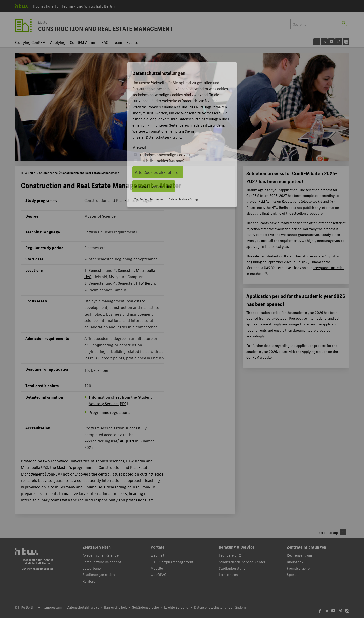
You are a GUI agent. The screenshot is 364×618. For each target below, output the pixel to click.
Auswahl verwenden (154, 186)
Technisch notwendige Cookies (165, 154)
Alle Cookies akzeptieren (158, 172)
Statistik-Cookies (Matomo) (162, 161)
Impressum (158, 199)
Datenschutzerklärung (164, 137)
